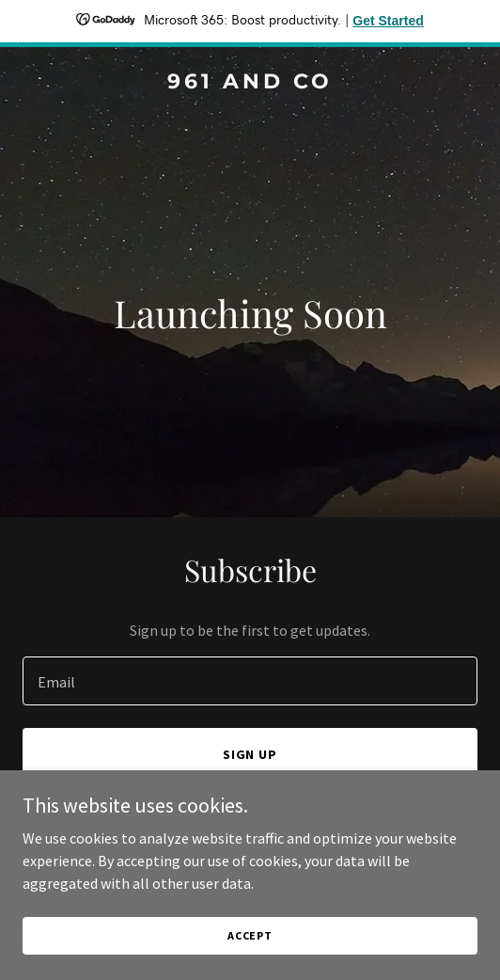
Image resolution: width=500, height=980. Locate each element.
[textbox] (250, 681)
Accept (250, 935)
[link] (250, 83)
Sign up (250, 754)
